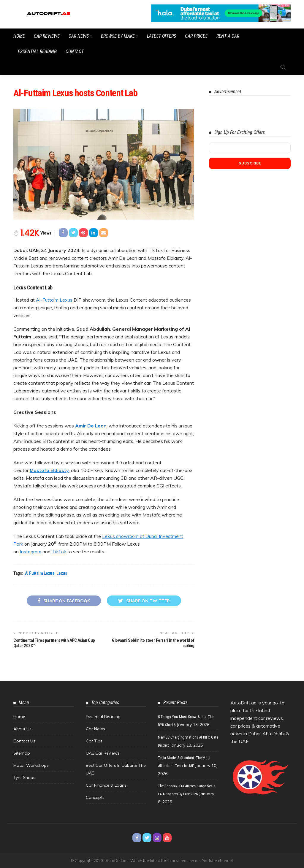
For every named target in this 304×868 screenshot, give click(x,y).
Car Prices (196, 36)
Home (19, 36)
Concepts (95, 797)
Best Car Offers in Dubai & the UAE (116, 769)
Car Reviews (47, 36)
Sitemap (22, 753)
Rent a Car (228, 36)
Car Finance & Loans (106, 785)
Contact (75, 52)
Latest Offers (161, 36)
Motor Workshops (31, 765)
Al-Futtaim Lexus (54, 300)
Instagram (31, 552)
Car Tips (94, 741)
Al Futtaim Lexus (40, 573)
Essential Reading (37, 52)
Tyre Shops (24, 777)
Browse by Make (118, 36)
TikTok (59, 552)
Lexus (62, 573)
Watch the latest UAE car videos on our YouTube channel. (182, 861)
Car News (79, 36)
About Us (22, 729)
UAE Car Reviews (103, 753)
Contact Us (24, 741)
